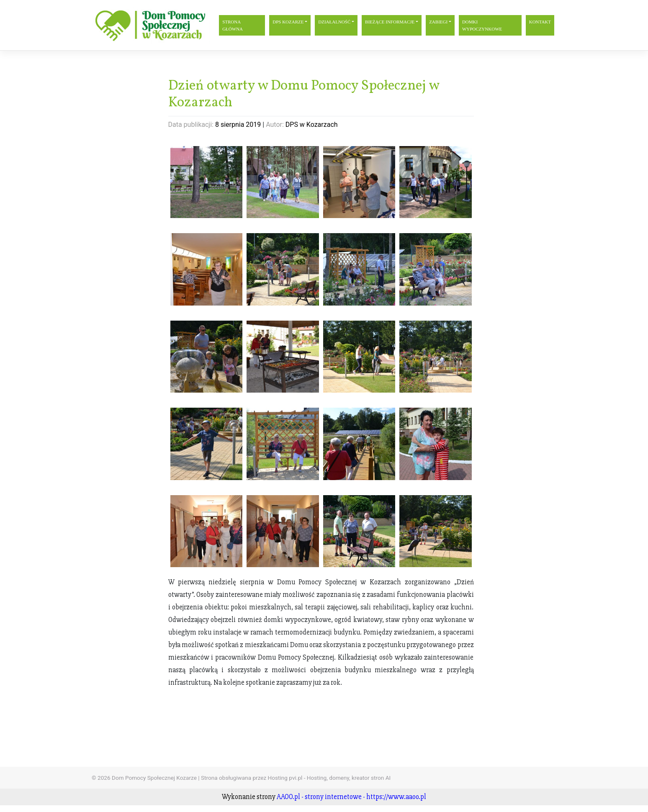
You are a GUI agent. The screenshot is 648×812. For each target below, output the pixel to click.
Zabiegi (438, 22)
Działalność (334, 22)
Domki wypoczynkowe (482, 25)
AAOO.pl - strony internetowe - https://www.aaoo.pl (351, 797)
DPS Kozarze (288, 22)
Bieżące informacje (390, 22)
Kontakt (540, 22)
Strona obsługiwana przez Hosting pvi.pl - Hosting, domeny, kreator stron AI (296, 778)
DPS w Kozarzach (312, 125)
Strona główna (233, 25)
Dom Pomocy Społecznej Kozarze (154, 778)
